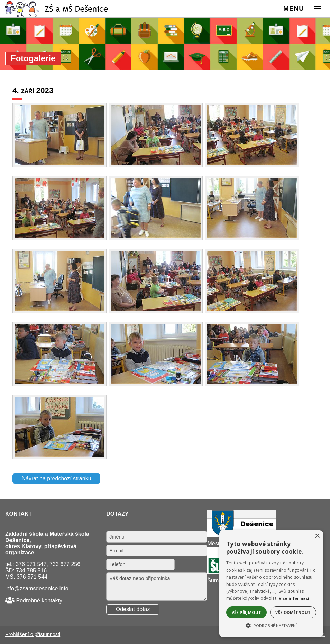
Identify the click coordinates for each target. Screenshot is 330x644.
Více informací (294, 598)
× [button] (317, 536)
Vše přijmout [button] (247, 612)
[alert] (271, 584)
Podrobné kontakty (39, 601)
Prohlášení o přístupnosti (33, 634)
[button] (271, 625)
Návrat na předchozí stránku (57, 479)
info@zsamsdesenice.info (37, 588)
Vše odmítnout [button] (293, 612)
